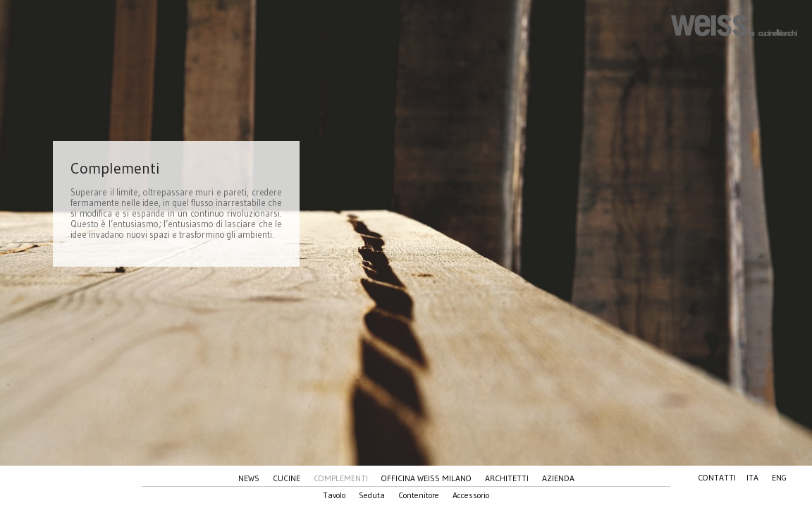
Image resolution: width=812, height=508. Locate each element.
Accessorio (471, 495)
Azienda (558, 478)
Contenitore (419, 495)
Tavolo (334, 495)
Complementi (341, 478)
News (249, 478)
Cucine (287, 478)
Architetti (507, 478)
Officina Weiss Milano (426, 478)
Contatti (717, 477)
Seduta (372, 495)
